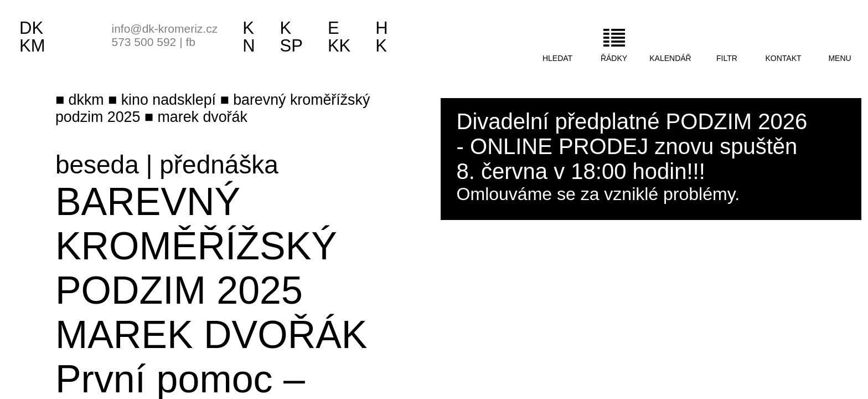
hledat (557, 58)
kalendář (670, 58)
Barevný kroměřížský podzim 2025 (196, 246)
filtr (727, 58)
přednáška (219, 165)
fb (190, 42)
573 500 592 (144, 42)
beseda (97, 165)
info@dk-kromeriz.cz (165, 29)
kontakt (783, 58)
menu (839, 58)
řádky (614, 58)
